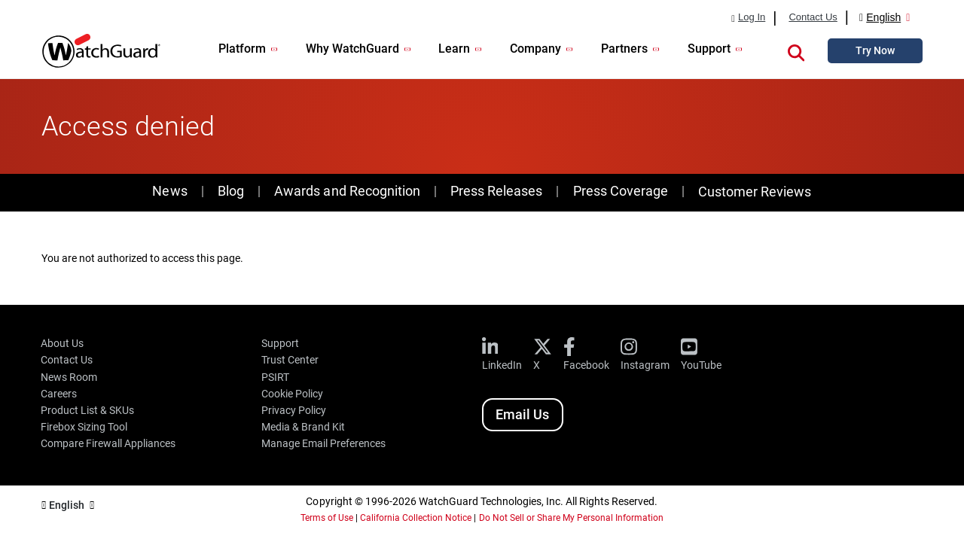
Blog (231, 191)
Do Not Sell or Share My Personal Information (572, 518)
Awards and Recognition (347, 191)
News (169, 191)
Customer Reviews (755, 192)
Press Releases (496, 191)
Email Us (522, 414)
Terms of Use (327, 518)
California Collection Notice (416, 518)
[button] (796, 50)
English (883, 17)
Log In (752, 17)
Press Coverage (621, 191)
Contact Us (813, 17)
